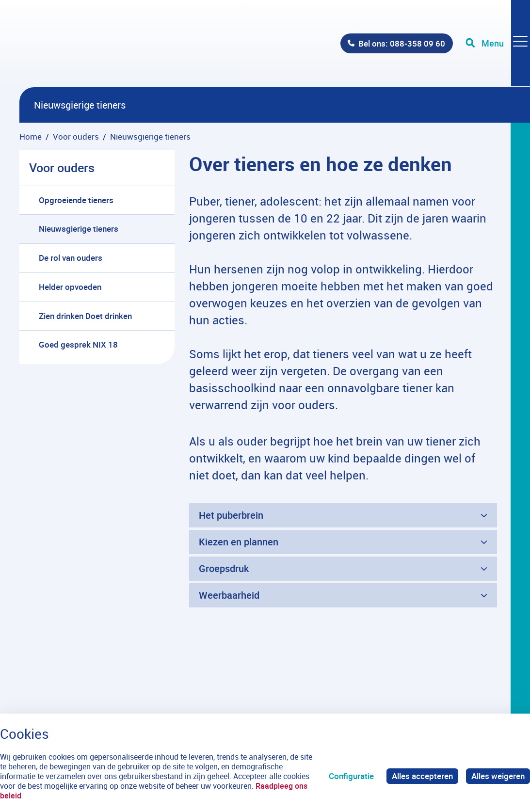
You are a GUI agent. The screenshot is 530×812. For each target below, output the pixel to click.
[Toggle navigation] (498, 44)
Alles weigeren (498, 776)
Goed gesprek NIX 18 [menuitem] (78, 344)
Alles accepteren (422, 776)
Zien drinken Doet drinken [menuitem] (85, 316)
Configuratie (351, 776)
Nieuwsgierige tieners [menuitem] (79, 229)
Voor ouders (62, 167)
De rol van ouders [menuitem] (71, 258)
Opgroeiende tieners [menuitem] (76, 200)
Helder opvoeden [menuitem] (70, 287)
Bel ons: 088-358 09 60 (401, 43)
